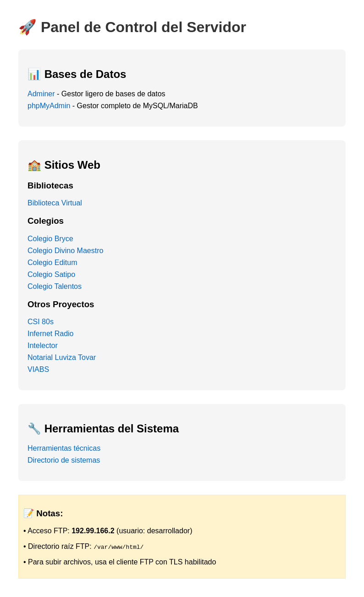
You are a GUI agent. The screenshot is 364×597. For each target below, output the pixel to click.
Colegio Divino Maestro (65, 251)
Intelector (43, 345)
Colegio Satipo (51, 274)
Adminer (41, 94)
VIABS (38, 369)
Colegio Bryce (50, 239)
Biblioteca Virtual (55, 203)
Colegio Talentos (55, 286)
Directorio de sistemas (64, 460)
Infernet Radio (51, 334)
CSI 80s (41, 322)
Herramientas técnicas (64, 448)
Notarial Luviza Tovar (62, 357)
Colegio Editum (52, 263)
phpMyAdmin (49, 106)
